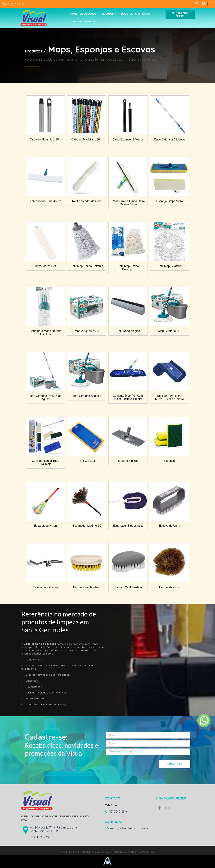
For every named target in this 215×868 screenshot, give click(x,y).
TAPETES (76, 22)
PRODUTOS (108, 14)
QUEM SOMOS (88, 14)
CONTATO (89, 22)
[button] (180, 15)
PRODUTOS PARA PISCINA (135, 14)
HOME (74, 14)
